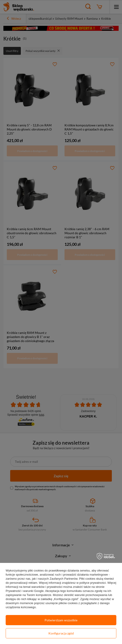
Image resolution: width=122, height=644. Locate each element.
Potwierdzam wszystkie (61, 620)
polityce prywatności (93, 583)
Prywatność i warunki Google (25, 591)
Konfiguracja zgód (61, 633)
